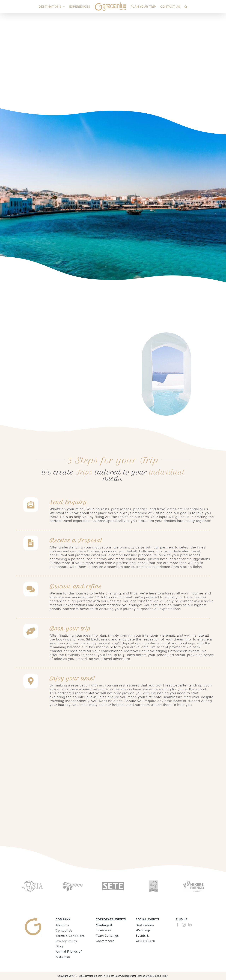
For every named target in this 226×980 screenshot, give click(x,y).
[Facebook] (178, 925)
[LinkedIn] (190, 925)
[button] (186, 6)
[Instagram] (184, 925)
